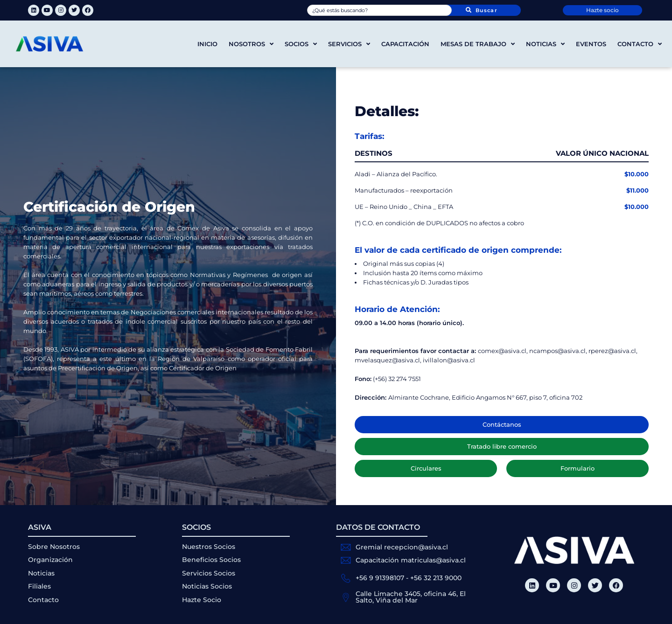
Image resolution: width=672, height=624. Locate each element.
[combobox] (379, 10)
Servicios (349, 44)
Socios (301, 44)
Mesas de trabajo (478, 44)
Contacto (640, 44)
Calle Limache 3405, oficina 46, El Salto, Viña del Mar (411, 597)
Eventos (591, 44)
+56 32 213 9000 (436, 578)
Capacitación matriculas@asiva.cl (411, 560)
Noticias (545, 44)
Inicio (207, 44)
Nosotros (251, 44)
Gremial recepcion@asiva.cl (402, 547)
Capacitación (405, 44)
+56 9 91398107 (380, 578)
